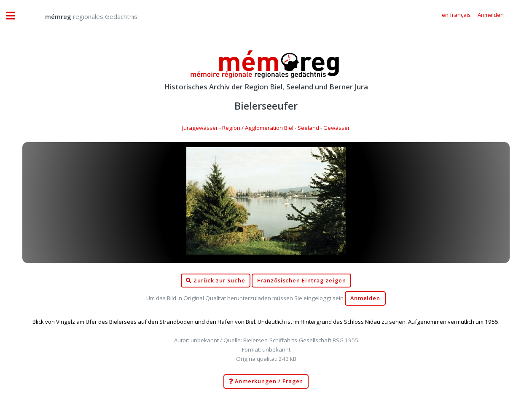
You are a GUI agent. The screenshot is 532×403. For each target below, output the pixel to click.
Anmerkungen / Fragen (266, 382)
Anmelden (365, 298)
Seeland (308, 128)
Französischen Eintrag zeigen (302, 281)
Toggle (15, 16)
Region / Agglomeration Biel (258, 128)
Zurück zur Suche (215, 281)
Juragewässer (200, 128)
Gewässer (337, 128)
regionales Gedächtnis (83, 16)
